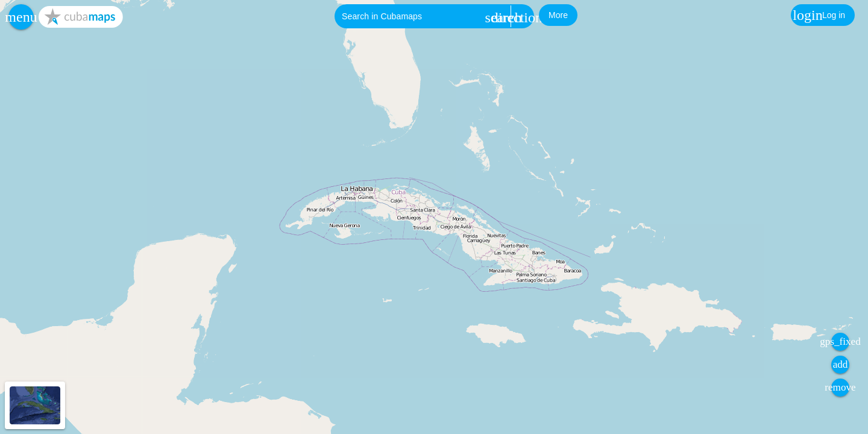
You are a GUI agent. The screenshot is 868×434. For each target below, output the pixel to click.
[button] (21, 17)
